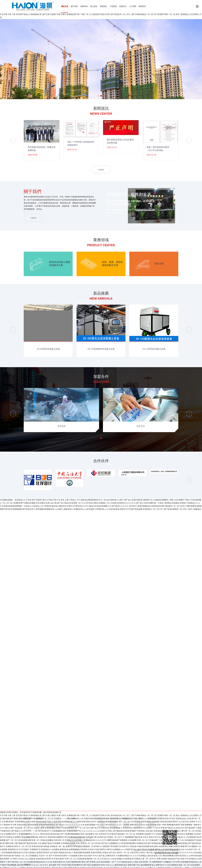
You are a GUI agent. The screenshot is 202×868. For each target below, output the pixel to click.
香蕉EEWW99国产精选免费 (131, 866)
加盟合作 (123, 6)
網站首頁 (65, 6)
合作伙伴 (114, 510)
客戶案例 (114, 514)
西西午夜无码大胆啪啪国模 (11, 866)
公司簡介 (27, 510)
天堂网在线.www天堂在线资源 (107, 866)
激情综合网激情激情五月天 (92, 857)
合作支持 (126, 510)
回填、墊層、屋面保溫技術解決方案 (50, 514)
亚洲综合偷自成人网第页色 (55, 863)
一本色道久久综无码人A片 (33, 863)
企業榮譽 (27, 522)
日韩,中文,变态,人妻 (60, 857)
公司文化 (27, 514)
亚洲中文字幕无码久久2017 (78, 863)
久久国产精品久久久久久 (118, 863)
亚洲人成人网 (51, 860)
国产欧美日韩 (28, 866)
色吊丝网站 (40, 860)
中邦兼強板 (72, 533)
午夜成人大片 (75, 857)
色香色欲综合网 (158, 863)
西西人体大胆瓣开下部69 (180, 857)
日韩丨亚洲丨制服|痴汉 (192, 866)
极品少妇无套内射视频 (98, 863)
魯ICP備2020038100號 (163, 541)
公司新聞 (101, 510)
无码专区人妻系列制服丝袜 (140, 863)
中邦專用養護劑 (74, 522)
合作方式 (126, 514)
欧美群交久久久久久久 (126, 860)
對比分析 (40, 518)
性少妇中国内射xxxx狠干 (114, 857)
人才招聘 (133, 6)
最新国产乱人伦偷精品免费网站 (156, 857)
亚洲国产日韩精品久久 (189, 860)
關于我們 (74, 6)
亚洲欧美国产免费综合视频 (24, 860)
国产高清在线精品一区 (173, 866)
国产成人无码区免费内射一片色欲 (150, 860)
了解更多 (101, 170)
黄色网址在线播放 (172, 860)
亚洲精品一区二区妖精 (107, 860)
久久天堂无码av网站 (90, 860)
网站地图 (6, 563)
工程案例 (113, 6)
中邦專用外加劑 (74, 518)
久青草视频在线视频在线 (44, 866)
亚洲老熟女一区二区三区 (153, 866)
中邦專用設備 (73, 510)
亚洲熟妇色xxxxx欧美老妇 (84, 866)
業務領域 (84, 6)
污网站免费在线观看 (193, 863)
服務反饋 (151, 514)
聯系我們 (142, 6)
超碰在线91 (68, 866)
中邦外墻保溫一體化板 (76, 529)
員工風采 (27, 525)
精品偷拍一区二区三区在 (175, 863)
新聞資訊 (103, 6)
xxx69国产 (59, 866)
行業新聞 (101, 514)
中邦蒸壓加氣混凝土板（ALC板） (80, 525)
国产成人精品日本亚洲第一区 (69, 860)
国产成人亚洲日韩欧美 (133, 857)
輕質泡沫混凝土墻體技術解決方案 (49, 510)
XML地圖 (175, 541)
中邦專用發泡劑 (74, 514)
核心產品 (94, 6)
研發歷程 (27, 518)
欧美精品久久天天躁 (23, 857)
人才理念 (139, 514)
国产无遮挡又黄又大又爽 (42, 857)
